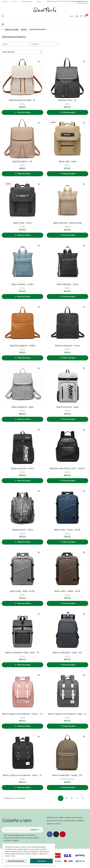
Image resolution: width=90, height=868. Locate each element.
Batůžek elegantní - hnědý (23, 346)
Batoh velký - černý (23, 223)
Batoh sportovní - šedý (67, 407)
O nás (14, 1)
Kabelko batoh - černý (22, 530)
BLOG (39, 1)
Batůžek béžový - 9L (23, 161)
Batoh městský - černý (68, 284)
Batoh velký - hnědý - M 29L (68, 591)
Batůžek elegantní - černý (67, 346)
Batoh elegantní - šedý (22, 407)
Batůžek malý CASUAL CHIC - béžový (67, 468)
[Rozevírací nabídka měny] (72, 16)
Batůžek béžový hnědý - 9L (22, 100)
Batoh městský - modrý (22, 284)
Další (83, 798)
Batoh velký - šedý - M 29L (23, 591)
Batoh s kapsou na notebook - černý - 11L (22, 775)
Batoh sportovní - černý (23, 468)
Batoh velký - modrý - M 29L (68, 530)
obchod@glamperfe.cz (80, 1)
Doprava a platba (27, 1)
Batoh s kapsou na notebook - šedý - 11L (68, 714)
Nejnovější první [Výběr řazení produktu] (22, 52)
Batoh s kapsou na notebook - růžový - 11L (22, 714)
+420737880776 (83, 3)
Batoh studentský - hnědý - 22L (68, 775)
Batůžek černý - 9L (67, 100)
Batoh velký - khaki (68, 161)
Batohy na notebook (67, 779)
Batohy (23, 104)
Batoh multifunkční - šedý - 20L (68, 652)
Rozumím (41, 861)
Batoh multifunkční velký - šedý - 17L (22, 652)
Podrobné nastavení (16, 861)
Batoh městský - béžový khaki (67, 223)
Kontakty (5, 1)
